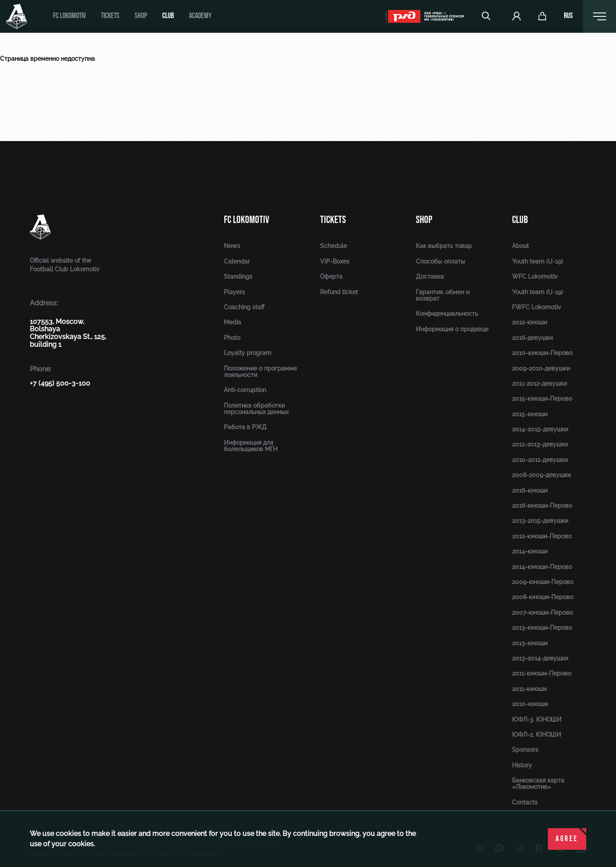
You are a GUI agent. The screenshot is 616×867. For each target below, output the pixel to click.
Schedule (333, 246)
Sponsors (525, 750)
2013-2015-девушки (540, 521)
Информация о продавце (452, 329)
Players (234, 292)
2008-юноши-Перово (543, 597)
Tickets (110, 16)
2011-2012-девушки (539, 383)
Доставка (430, 276)
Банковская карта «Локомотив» (538, 784)
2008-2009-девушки (541, 475)
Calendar (237, 261)
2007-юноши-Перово (542, 613)
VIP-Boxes (335, 261)
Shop (141, 16)
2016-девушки (532, 338)
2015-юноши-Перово (542, 399)
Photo (232, 338)
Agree (567, 839)
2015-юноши (530, 414)
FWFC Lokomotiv (537, 307)
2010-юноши (530, 704)
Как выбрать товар (444, 246)
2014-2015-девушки (540, 429)
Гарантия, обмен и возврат (443, 295)
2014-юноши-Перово (542, 567)
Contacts (525, 802)
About (520, 246)
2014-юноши (530, 551)
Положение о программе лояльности (260, 372)
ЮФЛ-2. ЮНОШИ (537, 735)
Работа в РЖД (245, 427)
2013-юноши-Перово (542, 628)
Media (233, 322)
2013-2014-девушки (540, 658)
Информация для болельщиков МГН (251, 446)
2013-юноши (530, 643)
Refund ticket (339, 292)
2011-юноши (529, 689)
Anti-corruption (245, 390)
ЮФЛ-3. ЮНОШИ (537, 719)
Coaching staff (244, 307)
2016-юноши (530, 490)
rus (568, 16)
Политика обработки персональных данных (256, 409)
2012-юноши (530, 322)
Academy (200, 16)
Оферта (331, 276)
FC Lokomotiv (69, 16)
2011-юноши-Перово (542, 673)
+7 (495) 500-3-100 (60, 383)
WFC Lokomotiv (535, 276)
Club (168, 16)
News (232, 246)
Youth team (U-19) (537, 261)
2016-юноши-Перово (542, 506)
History (522, 765)
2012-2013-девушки (540, 444)
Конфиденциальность (447, 314)
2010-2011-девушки (540, 460)
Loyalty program (248, 353)
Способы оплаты (440, 261)
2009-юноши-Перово (543, 582)
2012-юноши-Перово (542, 536)
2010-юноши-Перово (542, 353)
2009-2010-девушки (541, 368)
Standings (238, 276)
